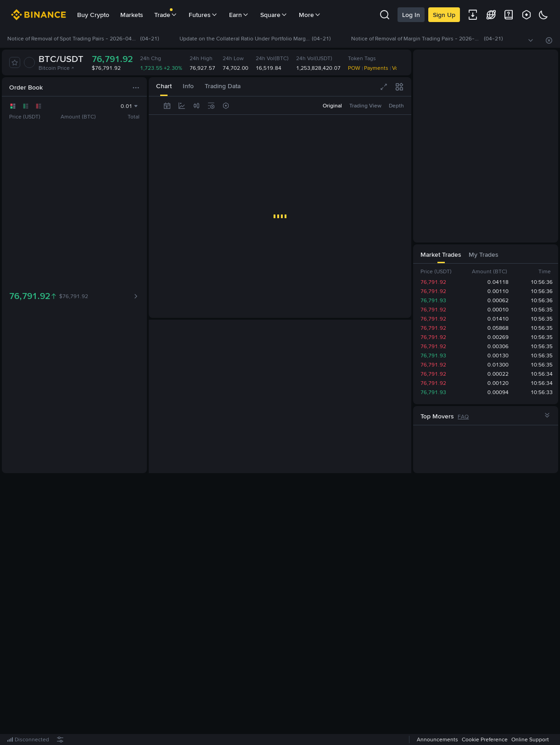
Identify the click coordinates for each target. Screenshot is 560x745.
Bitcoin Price (56, 68)
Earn (239, 15)
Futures (203, 15)
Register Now (282, 610)
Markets (132, 15)
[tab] (164, 87)
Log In (411, 15)
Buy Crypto (93, 15)
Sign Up (444, 15)
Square (274, 15)
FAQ (463, 417)
